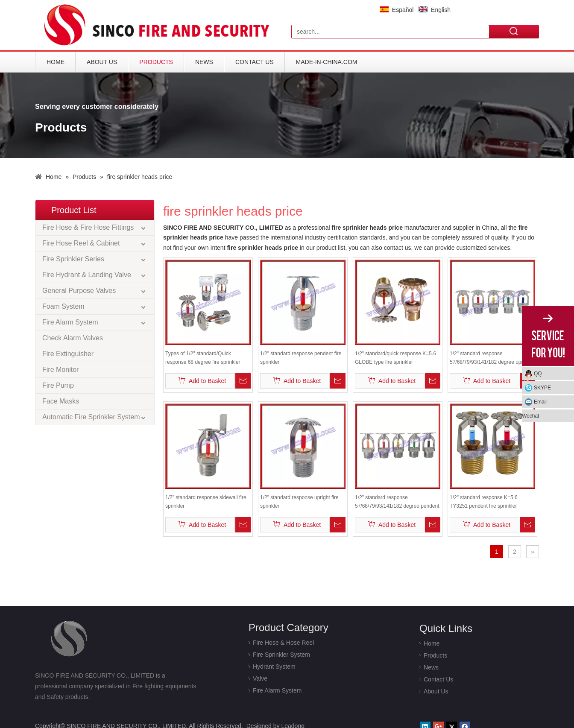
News (204, 62)
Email (540, 402)
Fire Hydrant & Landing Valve (87, 275)
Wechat (530, 416)
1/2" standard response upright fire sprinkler (299, 502)
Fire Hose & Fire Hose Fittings (88, 227)
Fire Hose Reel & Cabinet (81, 243)
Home (56, 62)
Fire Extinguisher (68, 354)
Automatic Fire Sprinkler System (91, 417)
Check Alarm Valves (73, 338)
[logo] (159, 25)
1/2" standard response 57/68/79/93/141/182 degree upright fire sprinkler (491, 358)
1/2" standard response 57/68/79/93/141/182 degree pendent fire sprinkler (397, 502)
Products (156, 62)
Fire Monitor (60, 370)
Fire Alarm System (70, 322)
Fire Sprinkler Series (73, 259)
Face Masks (61, 401)
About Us (102, 62)
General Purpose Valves (79, 291)
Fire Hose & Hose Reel (283, 643)
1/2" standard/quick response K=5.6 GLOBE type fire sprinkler (395, 358)
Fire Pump (58, 385)
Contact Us (255, 62)
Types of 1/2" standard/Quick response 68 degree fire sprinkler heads (203, 358)
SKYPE (542, 388)
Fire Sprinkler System (281, 655)
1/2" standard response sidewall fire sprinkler (206, 502)
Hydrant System (274, 667)
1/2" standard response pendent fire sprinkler (301, 358)
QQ (538, 374)
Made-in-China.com (327, 62)
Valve (260, 678)
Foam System (63, 306)
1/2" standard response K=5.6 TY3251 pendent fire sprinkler (484, 502)
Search (514, 31)
